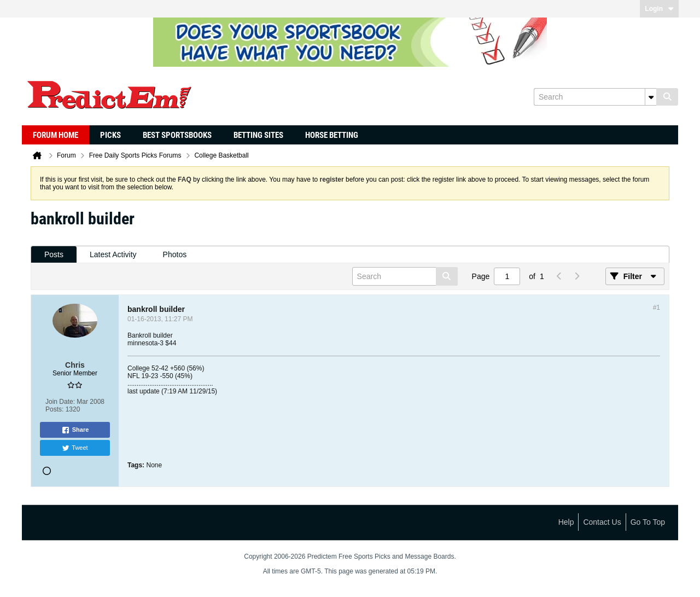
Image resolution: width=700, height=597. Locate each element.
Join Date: (60, 402)
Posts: (54, 409)
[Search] (595, 97)
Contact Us (602, 522)
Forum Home (56, 135)
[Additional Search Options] (651, 97)
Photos (175, 254)
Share (75, 430)
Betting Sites (258, 135)
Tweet (75, 448)
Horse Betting (332, 135)
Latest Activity (113, 254)
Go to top (648, 522)
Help (566, 522)
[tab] (54, 255)
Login (659, 9)
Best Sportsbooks (177, 135)
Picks (110, 135)
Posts (54, 254)
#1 (657, 308)
